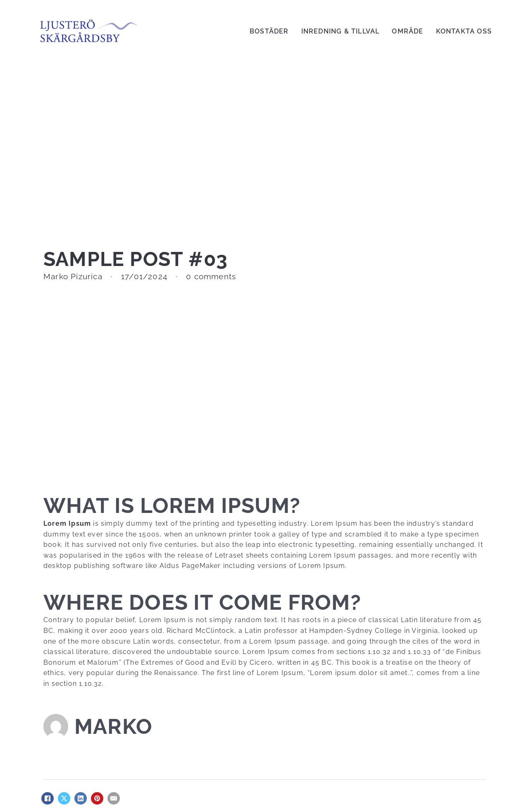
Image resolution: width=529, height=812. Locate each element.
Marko (113, 726)
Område (407, 31)
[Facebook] (48, 798)
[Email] (114, 798)
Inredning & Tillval (341, 31)
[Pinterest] (97, 798)
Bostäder (269, 31)
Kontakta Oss (464, 31)
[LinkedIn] (81, 798)
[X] (64, 798)
